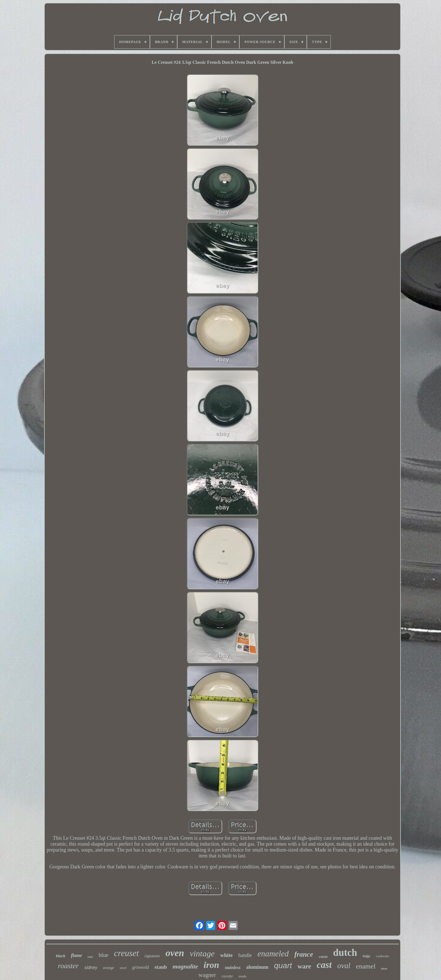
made (242, 976)
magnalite (185, 966)
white (226, 955)
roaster (68, 966)
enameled (273, 954)
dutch (345, 953)
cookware (383, 956)
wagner (207, 975)
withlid (323, 957)
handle (245, 955)
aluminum (257, 967)
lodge (367, 956)
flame (76, 955)
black (61, 956)
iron (211, 965)
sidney (91, 967)
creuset (126, 953)
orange (109, 968)
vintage (202, 953)
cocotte (227, 976)
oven (175, 953)
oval (344, 966)
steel (123, 968)
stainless (233, 967)
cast (324, 965)
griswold (141, 967)
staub (161, 967)
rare (90, 957)
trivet (384, 969)
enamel (366, 966)
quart (283, 966)
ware (304, 966)
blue (103, 955)
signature (152, 956)
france (304, 954)
